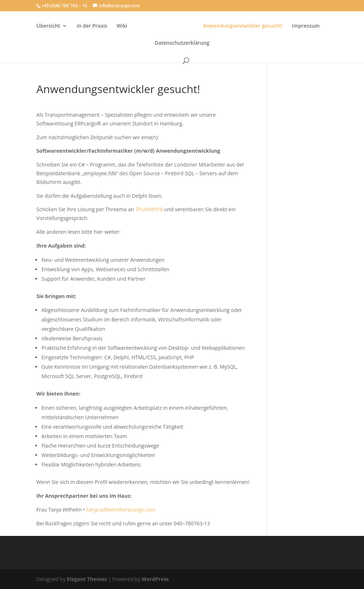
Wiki (122, 26)
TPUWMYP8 (150, 209)
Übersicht (48, 26)
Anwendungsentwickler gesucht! (243, 26)
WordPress (155, 579)
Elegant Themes (87, 579)
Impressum (306, 26)
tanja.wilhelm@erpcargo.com (121, 510)
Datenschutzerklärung (182, 43)
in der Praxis (92, 26)
